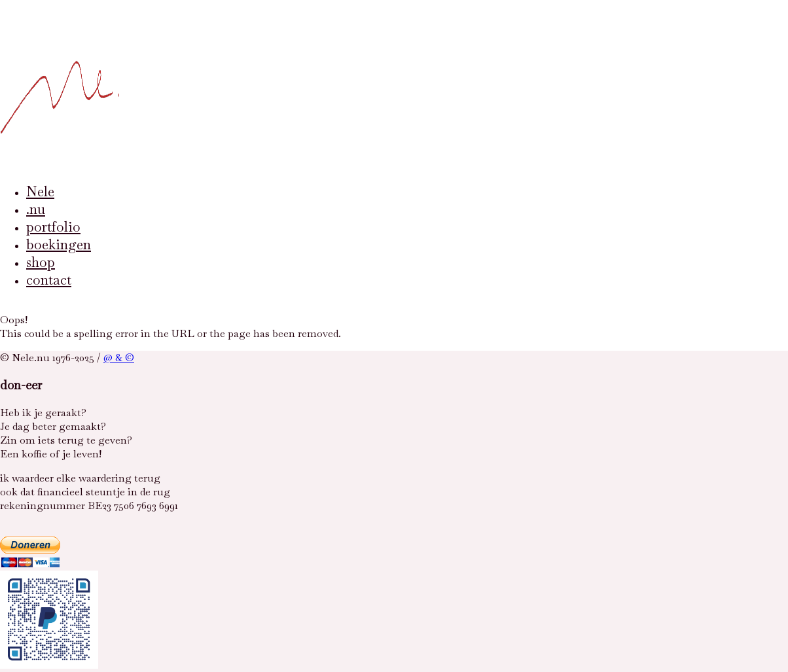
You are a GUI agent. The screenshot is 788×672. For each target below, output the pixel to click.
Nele (40, 191)
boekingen (59, 244)
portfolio (53, 227)
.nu (36, 209)
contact (49, 280)
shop (41, 262)
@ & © (119, 358)
